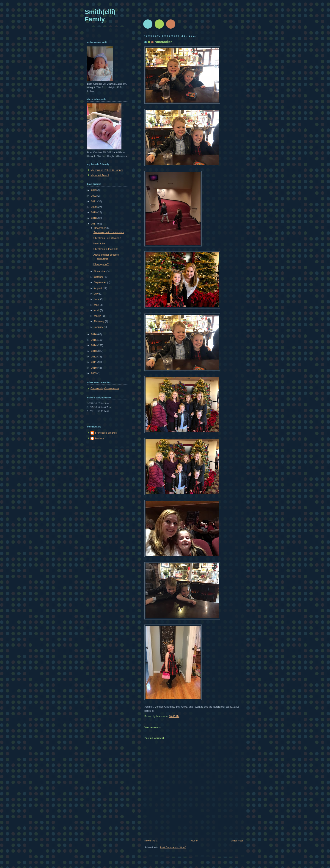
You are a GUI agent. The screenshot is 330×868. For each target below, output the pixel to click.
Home (194, 841)
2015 (94, 340)
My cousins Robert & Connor (107, 170)
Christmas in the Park (106, 249)
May (97, 305)
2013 (94, 351)
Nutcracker (100, 243)
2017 (94, 224)
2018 (94, 218)
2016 (94, 334)
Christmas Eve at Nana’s (107, 238)
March (98, 316)
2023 (94, 190)
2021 (94, 201)
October (99, 277)
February (99, 321)
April (97, 310)
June (97, 299)
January (99, 327)
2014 (94, 345)
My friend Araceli (100, 175)
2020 (94, 207)
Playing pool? (101, 264)
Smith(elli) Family (100, 15)
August (98, 288)
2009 (94, 373)
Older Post (237, 841)
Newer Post (151, 841)
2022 (94, 196)
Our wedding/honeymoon (105, 388)
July (97, 294)
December (100, 228)
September (100, 282)
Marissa (100, 438)
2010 (94, 368)
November (100, 271)
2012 (94, 357)
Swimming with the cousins (109, 232)
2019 (94, 212)
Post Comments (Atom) (173, 847)
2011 (94, 362)
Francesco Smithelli (106, 433)
